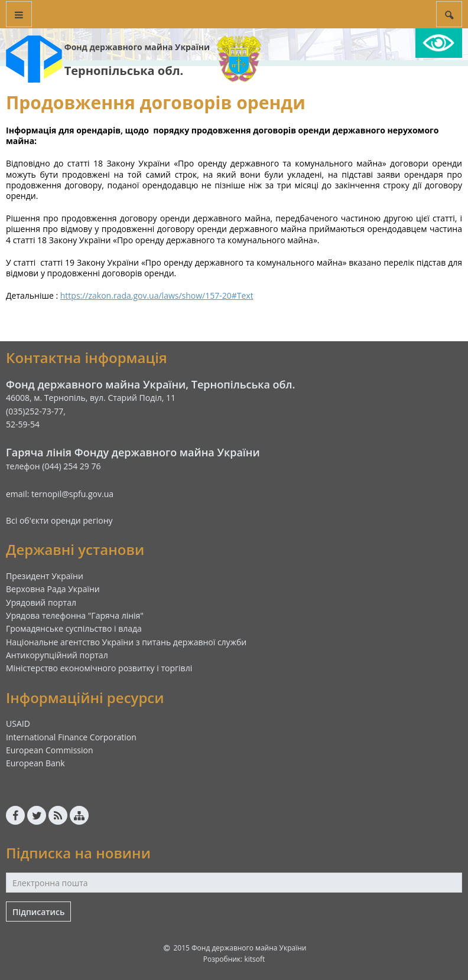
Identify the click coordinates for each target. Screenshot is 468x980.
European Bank (35, 763)
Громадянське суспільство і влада (74, 628)
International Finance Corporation (71, 737)
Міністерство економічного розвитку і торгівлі (99, 668)
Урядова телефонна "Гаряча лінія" (75, 615)
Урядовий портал (41, 602)
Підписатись (38, 912)
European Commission (50, 750)
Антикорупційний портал (57, 655)
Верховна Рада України (53, 589)
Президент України (45, 576)
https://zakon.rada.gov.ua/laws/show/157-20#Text (157, 295)
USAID (18, 723)
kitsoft (254, 959)
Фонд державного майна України (137, 47)
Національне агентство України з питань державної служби (126, 642)
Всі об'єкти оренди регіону (59, 520)
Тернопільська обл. (124, 71)
